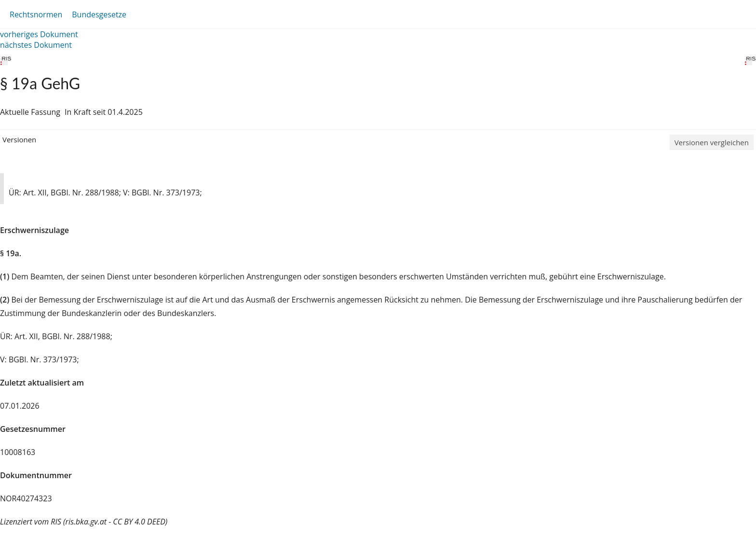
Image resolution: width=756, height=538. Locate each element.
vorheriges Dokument (39, 34)
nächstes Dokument (36, 45)
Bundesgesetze (99, 14)
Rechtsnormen (36, 14)
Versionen (19, 139)
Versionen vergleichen (712, 142)
